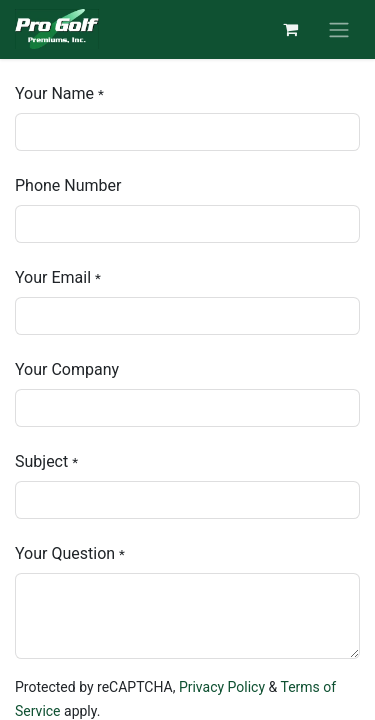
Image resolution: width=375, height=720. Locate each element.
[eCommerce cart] (290, 29)
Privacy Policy (222, 687)
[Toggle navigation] (339, 29)
